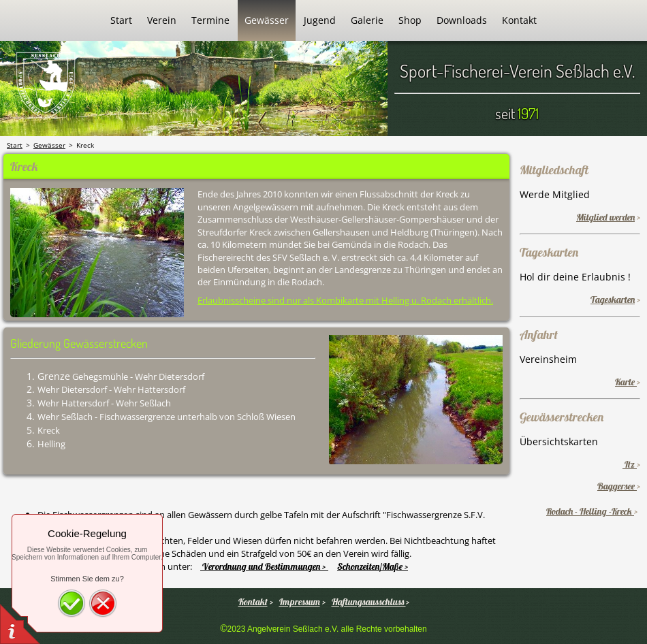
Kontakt (253, 602)
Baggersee (617, 486)
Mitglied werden (605, 217)
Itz (630, 464)
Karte (626, 382)
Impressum (300, 602)
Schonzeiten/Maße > (373, 566)
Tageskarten (613, 300)
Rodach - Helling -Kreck (590, 511)
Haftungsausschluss (369, 602)
